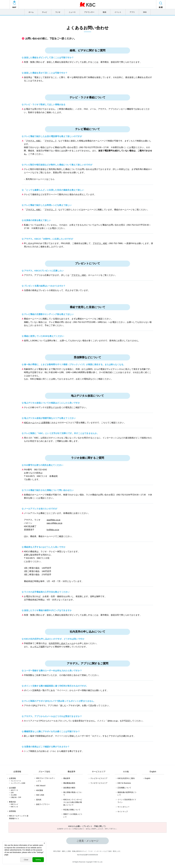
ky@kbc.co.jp (53, 530)
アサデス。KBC (33, 141)
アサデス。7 (50, 141)
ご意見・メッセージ (87, 841)
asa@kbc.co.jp (53, 520)
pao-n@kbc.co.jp (54, 523)
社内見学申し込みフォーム (61, 643)
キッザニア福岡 (37, 647)
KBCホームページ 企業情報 (37, 423)
